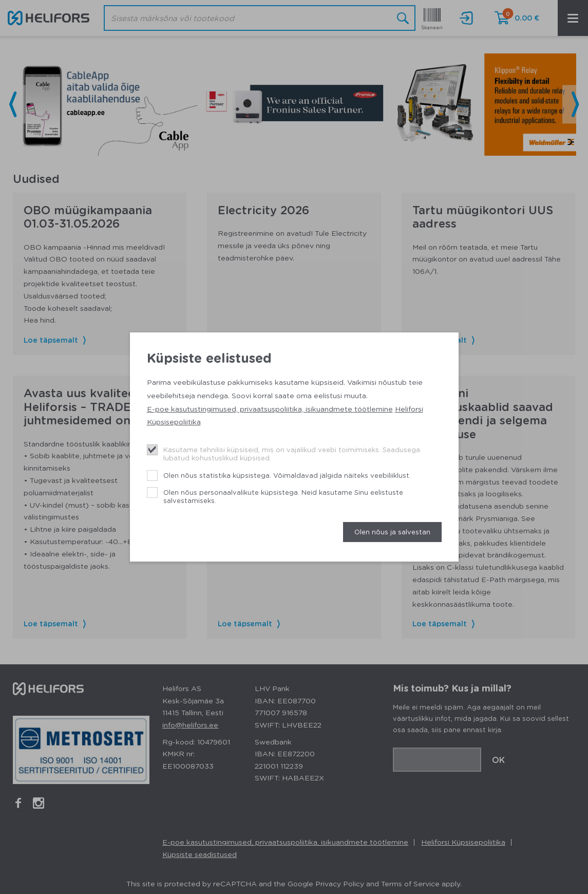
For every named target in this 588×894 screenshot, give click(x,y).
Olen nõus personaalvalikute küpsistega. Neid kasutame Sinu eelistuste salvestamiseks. (283, 496)
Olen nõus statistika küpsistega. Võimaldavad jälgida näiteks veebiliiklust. (287, 475)
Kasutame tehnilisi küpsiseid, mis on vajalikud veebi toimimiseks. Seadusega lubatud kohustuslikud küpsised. (292, 453)
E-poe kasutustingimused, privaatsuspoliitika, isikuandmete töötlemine (270, 408)
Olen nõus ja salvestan (392, 532)
